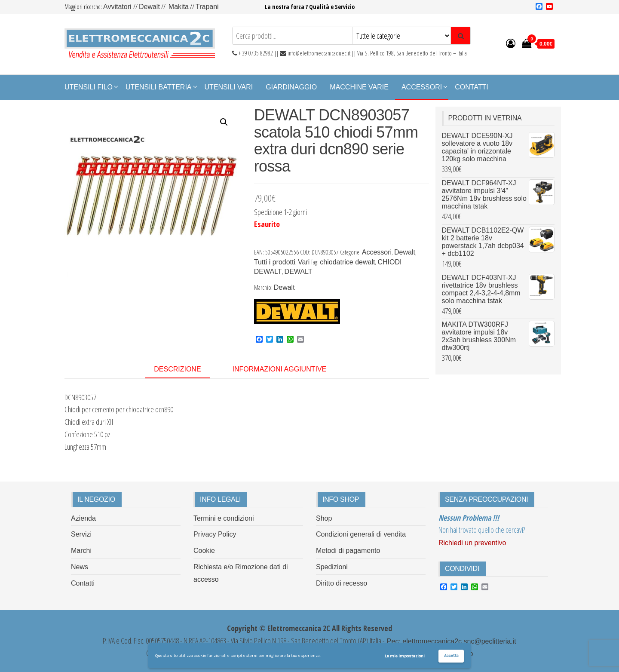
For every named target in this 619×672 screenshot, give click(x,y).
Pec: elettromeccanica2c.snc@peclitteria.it (450, 641)
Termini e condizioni (224, 518)
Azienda (83, 518)
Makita (179, 7)
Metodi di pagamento (348, 551)
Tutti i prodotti (275, 262)
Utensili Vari (229, 87)
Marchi (81, 551)
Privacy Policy (215, 534)
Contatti (472, 87)
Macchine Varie (359, 87)
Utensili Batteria (159, 87)
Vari (304, 262)
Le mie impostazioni (405, 656)
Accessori (422, 87)
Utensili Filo (89, 87)
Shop (324, 518)
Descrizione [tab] (177, 369)
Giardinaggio (291, 87)
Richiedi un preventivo (472, 543)
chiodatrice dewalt (347, 262)
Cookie (204, 551)
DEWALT (299, 272)
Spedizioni (332, 567)
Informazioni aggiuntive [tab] (280, 369)
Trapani (207, 7)
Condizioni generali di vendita (361, 534)
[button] (224, 122)
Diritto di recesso (342, 583)
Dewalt (149, 7)
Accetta (451, 656)
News (80, 567)
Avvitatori (118, 7)
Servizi (81, 534)
